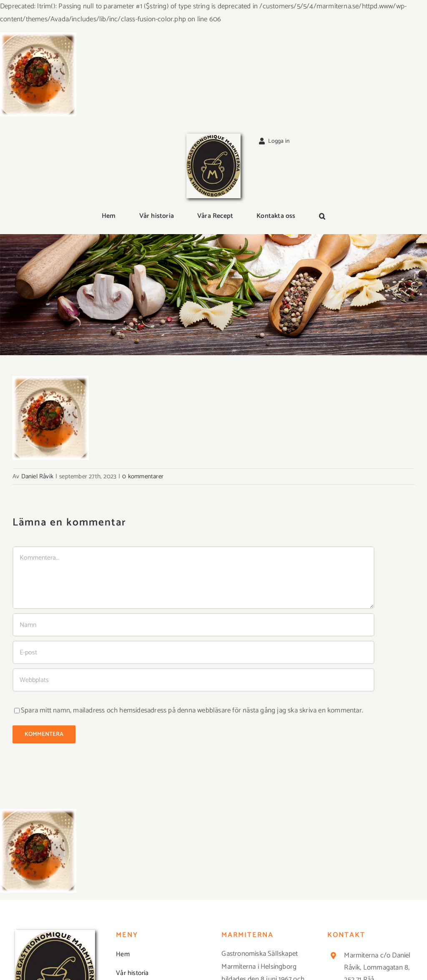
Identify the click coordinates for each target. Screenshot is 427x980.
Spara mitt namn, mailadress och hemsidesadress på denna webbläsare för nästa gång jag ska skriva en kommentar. (192, 710)
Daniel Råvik (37, 476)
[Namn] (193, 625)
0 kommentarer (143, 476)
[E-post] (193, 652)
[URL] (193, 680)
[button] (322, 217)
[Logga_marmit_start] (213, 137)
